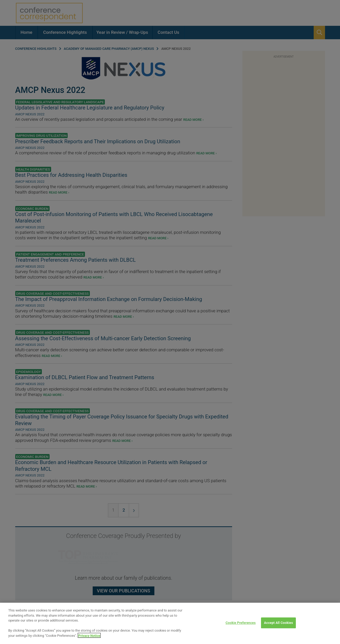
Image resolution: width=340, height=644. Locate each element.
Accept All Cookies (278, 631)
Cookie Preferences (241, 631)
